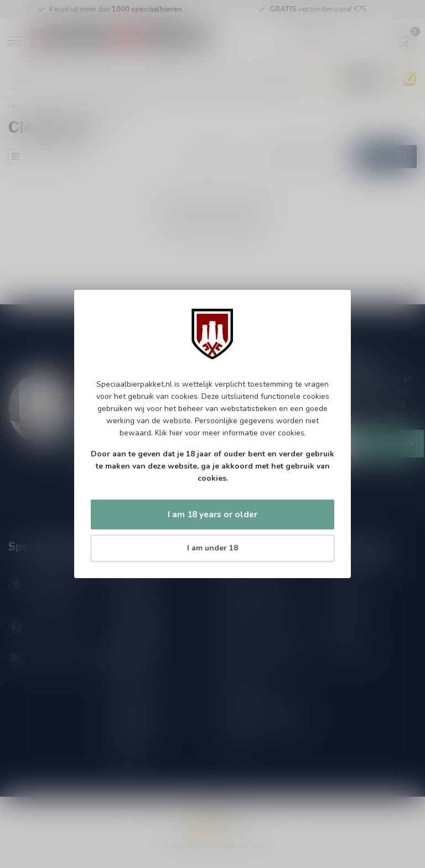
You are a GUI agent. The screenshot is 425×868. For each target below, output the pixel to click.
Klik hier (169, 433)
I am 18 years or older (212, 514)
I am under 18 (212, 548)
